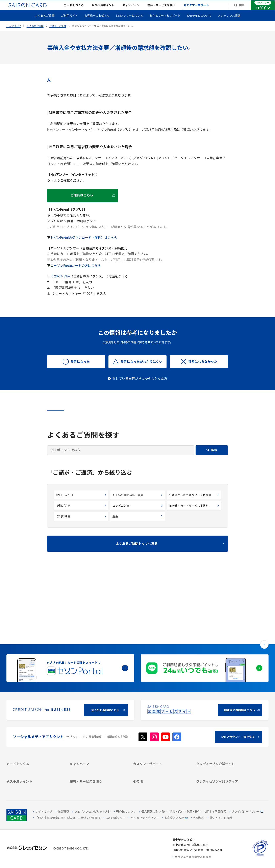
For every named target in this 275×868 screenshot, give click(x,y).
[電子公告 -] (223, 731)
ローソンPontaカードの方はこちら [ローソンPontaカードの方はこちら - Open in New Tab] (76, 272)
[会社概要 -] (223, 710)
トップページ (14, 33)
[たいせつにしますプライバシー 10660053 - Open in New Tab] (260, 856)
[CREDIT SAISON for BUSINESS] (70, 644)
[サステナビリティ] (223, 721)
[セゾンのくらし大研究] (223, 770)
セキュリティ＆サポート (165, 22)
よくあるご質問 (45, 22)
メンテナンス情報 (229, 22)
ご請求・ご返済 (58, 33)
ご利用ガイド (69, 22)
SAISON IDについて (199, 22)
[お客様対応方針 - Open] (175, 818)
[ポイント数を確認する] (34, 786)
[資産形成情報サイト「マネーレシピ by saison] (223, 762)
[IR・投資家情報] (223, 726)
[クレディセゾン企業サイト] (223, 705)
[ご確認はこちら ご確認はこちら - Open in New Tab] (82, 202)
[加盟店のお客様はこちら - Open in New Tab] (205, 644)
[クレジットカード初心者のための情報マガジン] (223, 753)
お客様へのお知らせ (97, 22)
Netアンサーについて (130, 22)
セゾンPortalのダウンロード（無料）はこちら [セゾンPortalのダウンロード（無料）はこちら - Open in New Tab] (84, 244)
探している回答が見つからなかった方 (140, 385)
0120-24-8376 (61, 283)
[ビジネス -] (223, 715)
